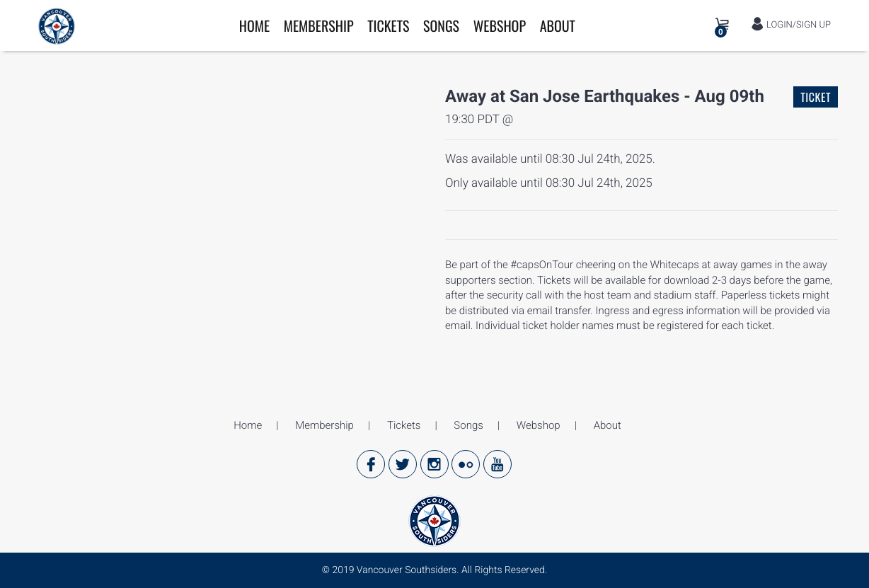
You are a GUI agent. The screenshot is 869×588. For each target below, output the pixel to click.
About (558, 25)
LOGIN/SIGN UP (791, 25)
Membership (319, 25)
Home (254, 25)
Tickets (388, 25)
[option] (90, 123)
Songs (441, 25)
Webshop (500, 25)
